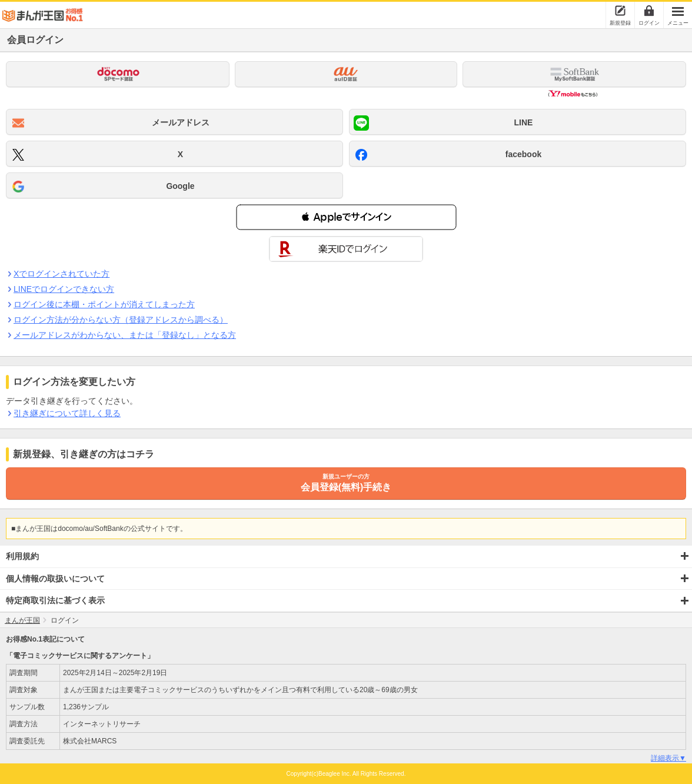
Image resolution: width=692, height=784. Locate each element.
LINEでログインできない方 (64, 289)
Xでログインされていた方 (61, 274)
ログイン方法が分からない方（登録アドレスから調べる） (120, 320)
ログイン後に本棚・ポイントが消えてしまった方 (104, 304)
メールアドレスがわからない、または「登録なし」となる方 (124, 335)
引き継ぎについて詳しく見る (67, 413)
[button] (346, 217)
